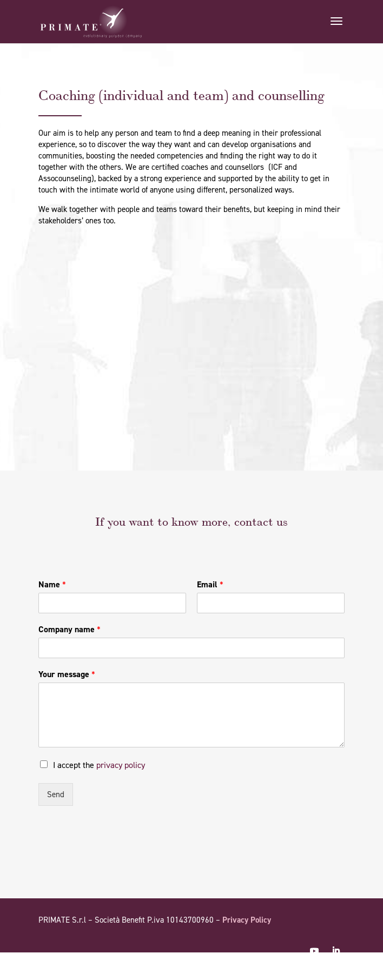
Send (56, 794)
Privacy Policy (247, 920)
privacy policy (121, 765)
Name (52, 585)
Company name (70, 630)
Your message (67, 674)
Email (210, 585)
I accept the (99, 765)
